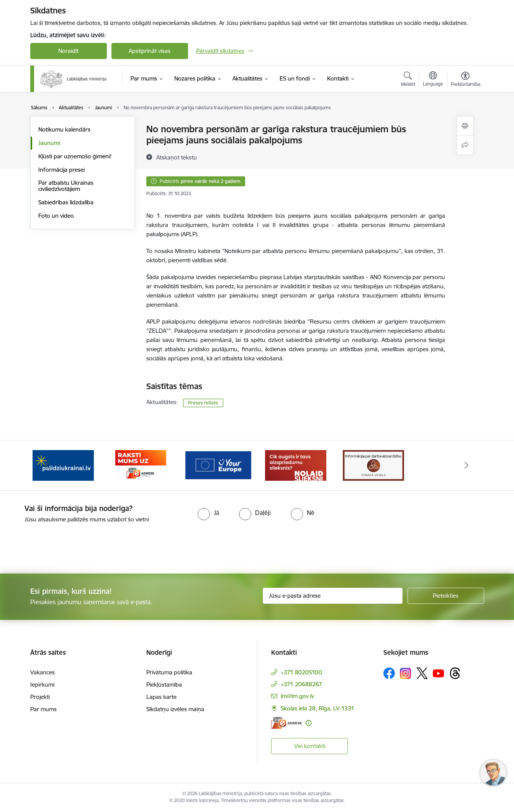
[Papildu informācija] (309, 723)
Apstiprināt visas (150, 51)
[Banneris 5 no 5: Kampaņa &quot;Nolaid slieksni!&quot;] (373, 465)
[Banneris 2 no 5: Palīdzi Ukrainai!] (141, 465)
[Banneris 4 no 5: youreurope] (296, 465)
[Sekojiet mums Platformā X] (422, 673)
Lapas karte (161, 697)
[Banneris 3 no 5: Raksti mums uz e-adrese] (218, 465)
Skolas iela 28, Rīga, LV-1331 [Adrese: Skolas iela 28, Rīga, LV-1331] (318, 708)
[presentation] (64, 545)
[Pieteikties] (446, 596)
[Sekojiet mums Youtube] (439, 673)
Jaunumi (49, 143)
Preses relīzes (203, 403)
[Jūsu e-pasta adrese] (333, 596)
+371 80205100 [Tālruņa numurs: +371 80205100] (301, 672)
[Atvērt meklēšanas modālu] (408, 80)
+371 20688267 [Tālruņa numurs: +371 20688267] (301, 684)
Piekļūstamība (164, 685)
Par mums (43, 709)
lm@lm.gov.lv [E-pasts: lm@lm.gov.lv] (297, 696)
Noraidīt (68, 51)
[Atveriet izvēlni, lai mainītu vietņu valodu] (433, 80)
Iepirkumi (42, 685)
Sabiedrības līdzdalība (66, 202)
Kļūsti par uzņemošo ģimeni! (75, 156)
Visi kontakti (310, 746)
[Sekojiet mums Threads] (455, 673)
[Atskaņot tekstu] (177, 157)
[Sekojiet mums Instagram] (406, 673)
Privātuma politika (169, 672)
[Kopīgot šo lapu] (465, 145)
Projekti (40, 697)
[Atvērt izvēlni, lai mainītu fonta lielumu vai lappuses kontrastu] (466, 80)
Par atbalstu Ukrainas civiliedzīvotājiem (66, 186)
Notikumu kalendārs (64, 129)
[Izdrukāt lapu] (465, 126)
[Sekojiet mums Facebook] (389, 673)
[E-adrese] (286, 723)
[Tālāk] (467, 465)
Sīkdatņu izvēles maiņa (175, 709)
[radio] (208, 513)
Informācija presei (61, 170)
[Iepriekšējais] (48, 465)
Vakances (43, 672)
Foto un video (56, 216)
